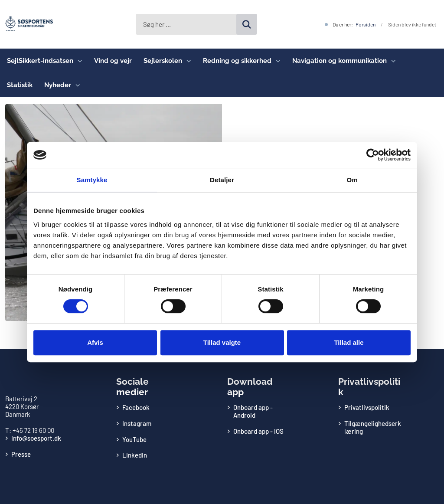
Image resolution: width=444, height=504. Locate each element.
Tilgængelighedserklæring (373, 427)
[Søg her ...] (196, 24)
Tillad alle (349, 342)
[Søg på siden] (247, 24)
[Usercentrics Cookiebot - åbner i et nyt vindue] (373, 155)
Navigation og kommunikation (340, 61)
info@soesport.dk (36, 438)
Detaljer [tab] (222, 180)
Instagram (137, 423)
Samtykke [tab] (92, 180)
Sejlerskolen (163, 61)
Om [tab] (352, 180)
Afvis (95, 342)
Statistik (20, 85)
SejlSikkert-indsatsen (40, 61)
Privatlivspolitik (367, 407)
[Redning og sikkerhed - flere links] (276, 61)
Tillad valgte (222, 342)
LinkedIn (135, 455)
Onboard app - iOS (258, 431)
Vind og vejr (113, 61)
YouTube (134, 439)
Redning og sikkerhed (237, 61)
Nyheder (58, 85)
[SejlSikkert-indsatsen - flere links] (78, 61)
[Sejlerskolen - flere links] (187, 61)
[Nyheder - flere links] (76, 85)
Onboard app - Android (253, 411)
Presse (21, 454)
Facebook (136, 407)
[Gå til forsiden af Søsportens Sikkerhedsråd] (26, 24)
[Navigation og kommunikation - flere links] (391, 61)
